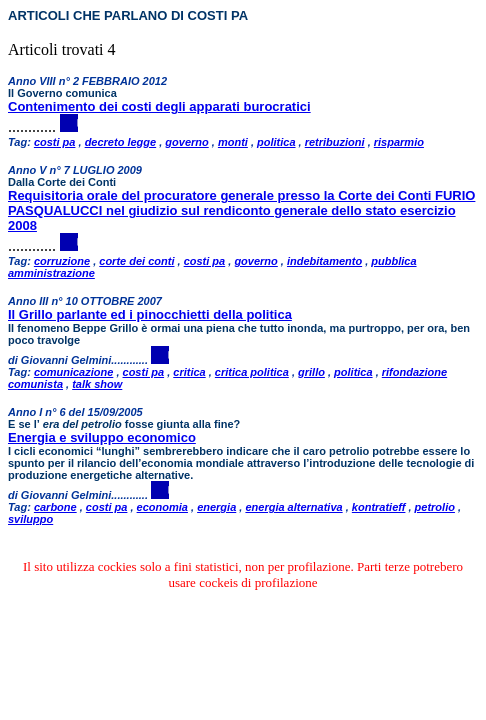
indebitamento (324, 261)
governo (186, 142)
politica (276, 142)
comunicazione (73, 372)
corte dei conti (136, 261)
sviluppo (30, 519)
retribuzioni (335, 142)
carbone (55, 507)
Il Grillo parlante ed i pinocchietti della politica (150, 314)
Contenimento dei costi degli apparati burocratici (159, 106)
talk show (97, 384)
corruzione (62, 261)
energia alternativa (293, 507)
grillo (311, 372)
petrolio (435, 507)
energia (216, 507)
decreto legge (121, 142)
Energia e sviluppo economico (102, 437)
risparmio (399, 142)
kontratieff (379, 507)
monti (233, 142)
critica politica (252, 372)
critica (189, 372)
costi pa (55, 142)
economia (162, 507)
